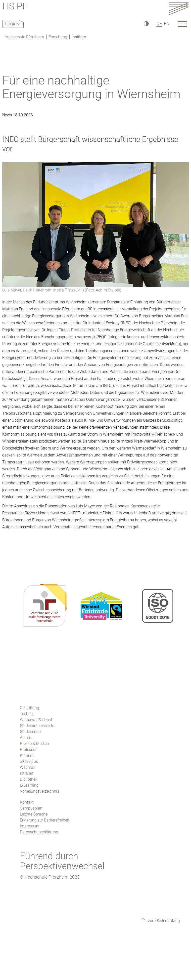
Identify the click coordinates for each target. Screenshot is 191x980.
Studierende (30, 732)
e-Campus (29, 761)
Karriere (27, 755)
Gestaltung (29, 708)
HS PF (15, 7)
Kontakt (27, 802)
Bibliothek (29, 779)
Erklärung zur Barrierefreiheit (45, 820)
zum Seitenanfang (163, 921)
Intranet (27, 773)
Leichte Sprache (34, 814)
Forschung (58, 37)
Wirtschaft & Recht (36, 720)
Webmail (28, 767)
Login (11, 24)
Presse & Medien (34, 744)
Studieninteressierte (37, 726)
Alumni (26, 738)
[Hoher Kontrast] (146, 23)
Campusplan (31, 808)
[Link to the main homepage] (179, 9)
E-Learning (29, 785)
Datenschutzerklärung (39, 832)
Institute (79, 37)
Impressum (30, 826)
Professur (28, 750)
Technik (27, 714)
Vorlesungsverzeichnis (40, 791)
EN (167, 23)
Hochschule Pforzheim (24, 37)
